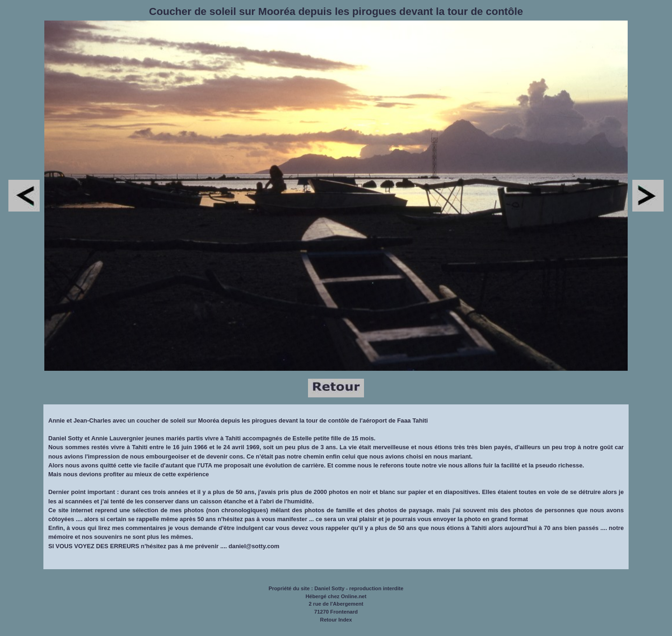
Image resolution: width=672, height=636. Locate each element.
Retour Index (336, 620)
